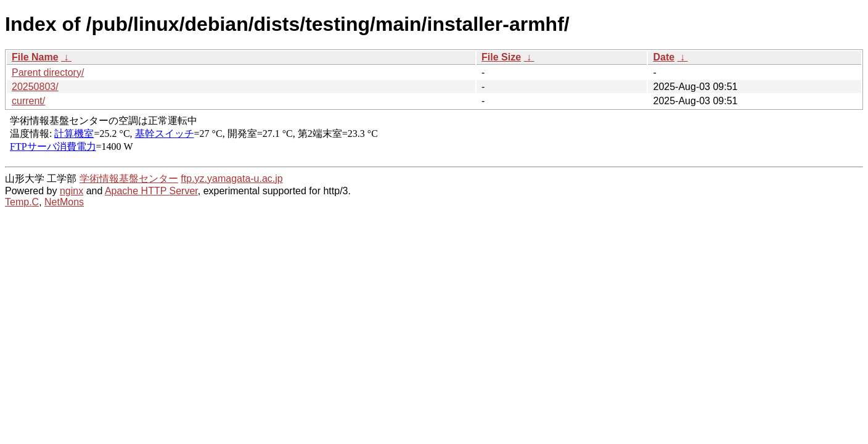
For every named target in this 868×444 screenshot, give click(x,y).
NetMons (64, 202)
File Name (35, 57)
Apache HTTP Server (151, 191)
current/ (28, 101)
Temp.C (22, 202)
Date (664, 57)
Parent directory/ (48, 72)
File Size (501, 57)
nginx (72, 191)
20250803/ (35, 87)
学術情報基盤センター (129, 179)
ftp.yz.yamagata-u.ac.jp (231, 179)
